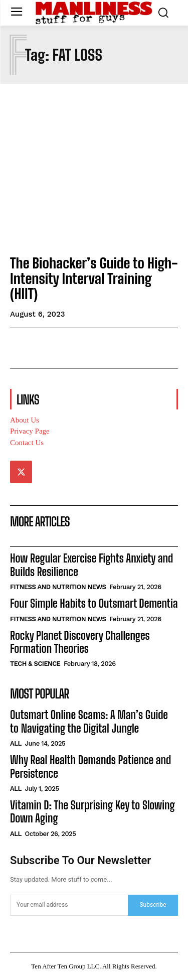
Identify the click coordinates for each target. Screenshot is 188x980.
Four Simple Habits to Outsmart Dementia (94, 603)
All (16, 743)
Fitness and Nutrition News (58, 587)
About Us (25, 420)
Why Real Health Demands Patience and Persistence (90, 766)
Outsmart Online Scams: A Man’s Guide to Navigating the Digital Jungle (89, 721)
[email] (69, 905)
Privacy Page (30, 431)
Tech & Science (35, 664)
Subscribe (153, 905)
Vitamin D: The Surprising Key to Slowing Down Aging (92, 812)
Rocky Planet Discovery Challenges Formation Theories (80, 642)
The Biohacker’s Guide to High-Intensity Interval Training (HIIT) (94, 278)
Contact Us (27, 443)
